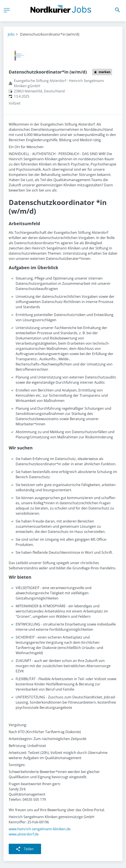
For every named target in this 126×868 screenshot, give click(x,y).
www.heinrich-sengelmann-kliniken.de (40, 829)
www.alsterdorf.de (24, 834)
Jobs (11, 34)
